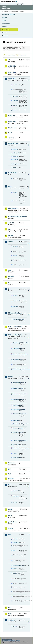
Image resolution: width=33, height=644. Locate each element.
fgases (11, 235)
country (15, 626)
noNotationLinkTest (16, 565)
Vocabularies (6, 30)
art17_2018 (12, 122)
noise (10, 516)
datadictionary (13, 143)
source (15, 255)
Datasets (5, 17)
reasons (15, 106)
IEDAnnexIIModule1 (14, 313)
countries (16, 96)
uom (10, 607)
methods (16, 100)
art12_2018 (12, 72)
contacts (16, 149)
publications (12, 522)
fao (9, 229)
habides (11, 276)
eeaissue (16, 160)
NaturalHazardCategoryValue (16, 424)
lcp (9, 485)
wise (10, 614)
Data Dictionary (14, 11)
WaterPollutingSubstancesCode (16, 369)
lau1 (10, 469)
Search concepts (22, 55)
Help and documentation (9, 14)
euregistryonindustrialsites (14, 216)
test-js (15, 568)
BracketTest (16, 542)
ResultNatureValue (16, 433)
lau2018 (11, 478)
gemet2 (11, 242)
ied (9, 289)
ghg (10, 270)
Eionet (9, 11)
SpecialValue (16, 445)
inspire (11, 377)
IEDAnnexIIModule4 (14, 335)
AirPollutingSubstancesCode (16, 343)
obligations (16, 164)
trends (15, 110)
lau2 (10, 474)
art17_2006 (12, 79)
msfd (10, 509)
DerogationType (16, 348)
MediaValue (16, 420)
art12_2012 (12, 66)
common (11, 137)
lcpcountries (16, 491)
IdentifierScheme (16, 405)
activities (16, 85)
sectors (15, 503)
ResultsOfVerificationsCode (16, 354)
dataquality (12, 173)
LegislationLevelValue (16, 409)
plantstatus (16, 496)
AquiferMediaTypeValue (16, 383)
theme (15, 453)
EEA (9, 2)
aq (9, 60)
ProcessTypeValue (16, 428)
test (10, 535)
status (15, 167)
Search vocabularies (10, 55)
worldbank (12, 620)
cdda (10, 132)
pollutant (16, 306)
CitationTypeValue (16, 388)
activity (15, 192)
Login (20, 4)
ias (9, 283)
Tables (4, 21)
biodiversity (12, 128)
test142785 (16, 573)
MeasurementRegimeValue (16, 414)
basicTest (16, 539)
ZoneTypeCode (16, 458)
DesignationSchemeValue (16, 394)
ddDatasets (16, 153)
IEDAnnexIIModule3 (14, 327)
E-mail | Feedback (7, 639)
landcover (12, 463)
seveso (11, 528)
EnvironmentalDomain (16, 400)
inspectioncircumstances (16, 301)
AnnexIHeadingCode (16, 319)
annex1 (15, 295)
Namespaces (6, 36)
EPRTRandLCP (13, 208)
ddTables (16, 156)
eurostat (11, 223)
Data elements (6, 24)
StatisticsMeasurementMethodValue (16, 448)
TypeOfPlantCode (16, 360)
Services (5, 33)
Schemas (5, 27)
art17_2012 (12, 115)
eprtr (10, 186)
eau (14, 550)
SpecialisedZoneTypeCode (16, 440)
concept (15, 246)
